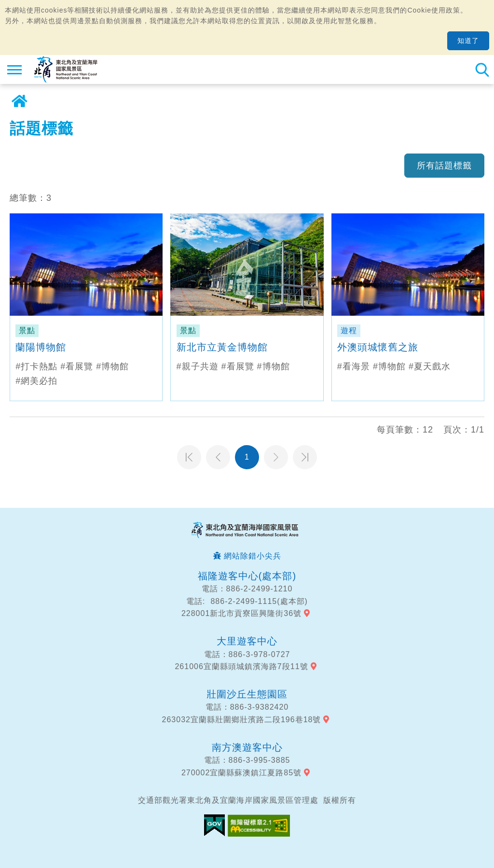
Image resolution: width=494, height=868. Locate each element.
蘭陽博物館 (41, 347)
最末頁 (305, 457)
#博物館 (112, 366)
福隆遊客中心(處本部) (247, 576)
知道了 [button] (468, 41)
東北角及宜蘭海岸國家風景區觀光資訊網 (66, 70)
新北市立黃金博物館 (222, 347)
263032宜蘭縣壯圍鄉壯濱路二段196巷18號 (242, 720)
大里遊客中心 (247, 641)
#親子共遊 (198, 366)
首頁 (19, 101)
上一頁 (218, 457)
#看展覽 (77, 366)
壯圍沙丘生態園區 (247, 694)
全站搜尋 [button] (482, 70)
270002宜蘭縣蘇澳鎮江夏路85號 (241, 773)
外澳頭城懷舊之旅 (378, 347)
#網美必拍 (36, 381)
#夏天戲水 (430, 366)
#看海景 (354, 366)
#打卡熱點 (36, 366)
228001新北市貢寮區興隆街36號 (241, 613)
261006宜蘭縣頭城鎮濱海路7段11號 (241, 666)
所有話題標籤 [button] (444, 166)
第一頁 (189, 457)
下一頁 (276, 457)
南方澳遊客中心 (247, 747)
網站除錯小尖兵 (253, 556)
